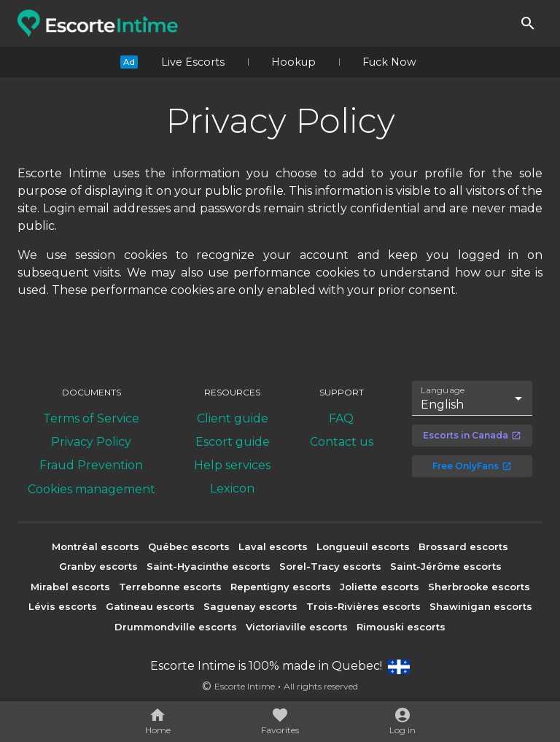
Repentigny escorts (281, 587)
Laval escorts (273, 546)
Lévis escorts (63, 606)
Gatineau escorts (150, 606)
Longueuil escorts (363, 546)
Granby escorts (98, 566)
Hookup (293, 62)
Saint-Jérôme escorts (446, 566)
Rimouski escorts (401, 627)
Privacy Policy (91, 442)
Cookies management (92, 489)
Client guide (233, 418)
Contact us (342, 442)
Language (443, 390)
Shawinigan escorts (481, 606)
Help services (232, 465)
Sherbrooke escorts (479, 587)
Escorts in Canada (472, 435)
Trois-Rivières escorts (363, 606)
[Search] (528, 23)
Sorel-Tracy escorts (330, 566)
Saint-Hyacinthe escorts (209, 566)
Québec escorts (189, 546)
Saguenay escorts (250, 606)
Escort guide (233, 442)
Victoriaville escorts (297, 627)
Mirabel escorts (70, 587)
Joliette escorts (380, 587)
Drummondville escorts (176, 627)
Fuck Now (389, 62)
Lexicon (232, 488)
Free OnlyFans (472, 466)
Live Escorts (193, 62)
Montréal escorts (96, 546)
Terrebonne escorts (170, 587)
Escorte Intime (245, 686)
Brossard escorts (463, 546)
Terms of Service (91, 418)
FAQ (341, 418)
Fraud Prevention (91, 465)
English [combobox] (442, 405)
